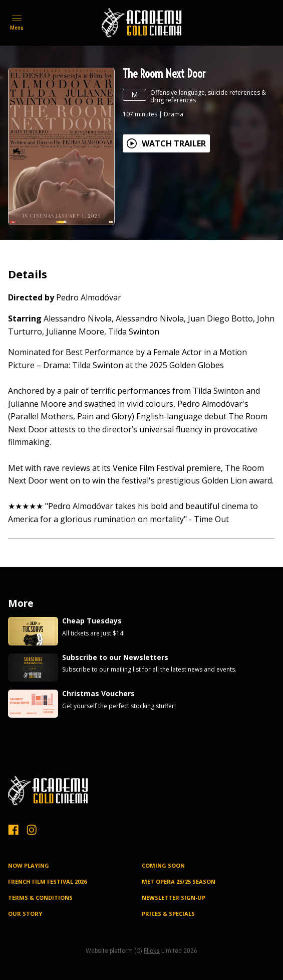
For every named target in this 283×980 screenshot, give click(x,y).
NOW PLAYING (29, 865)
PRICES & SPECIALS (168, 914)
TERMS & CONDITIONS (40, 897)
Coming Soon (163, 865)
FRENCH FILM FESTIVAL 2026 (47, 881)
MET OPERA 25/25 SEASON (179, 881)
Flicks (152, 951)
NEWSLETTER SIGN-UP (174, 897)
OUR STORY (25, 914)
